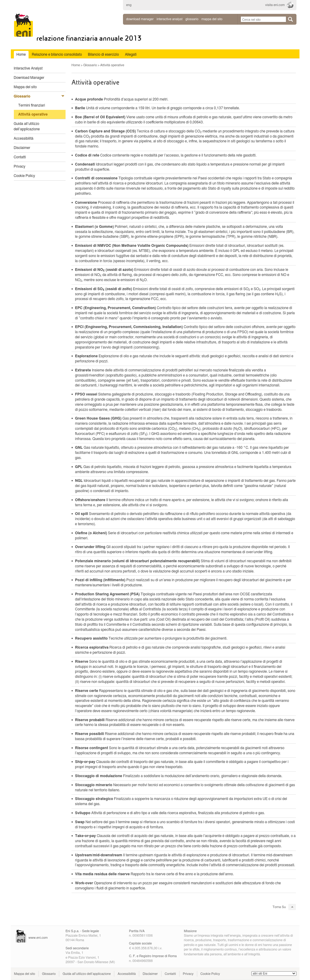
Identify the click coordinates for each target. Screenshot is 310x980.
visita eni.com (275, 5)
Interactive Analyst (28, 68)
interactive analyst (170, 19)
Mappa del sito (25, 87)
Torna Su (279, 907)
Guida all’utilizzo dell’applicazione (27, 126)
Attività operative (33, 114)
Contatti (20, 157)
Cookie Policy (25, 176)
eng (129, 5)
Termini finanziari (32, 105)
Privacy (20, 166)
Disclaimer (22, 148)
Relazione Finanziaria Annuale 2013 (89, 38)
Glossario (22, 96)
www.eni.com (38, 938)
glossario (192, 19)
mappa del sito (212, 19)
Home (76, 65)
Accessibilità (24, 138)
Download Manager (140, 19)
